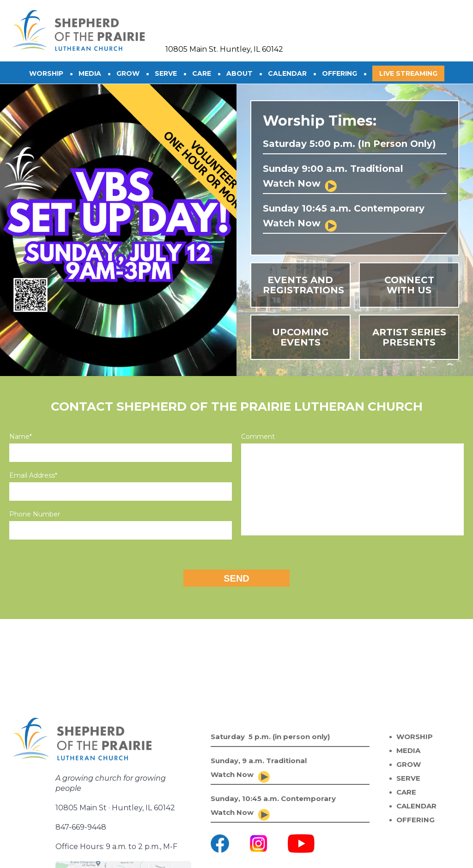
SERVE (166, 73)
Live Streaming (408, 73)
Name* (21, 437)
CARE (202, 73)
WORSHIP (415, 737)
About (240, 73)
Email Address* (33, 475)
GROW (128, 73)
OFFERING (340, 73)
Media (90, 73)
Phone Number (35, 514)
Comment (258, 437)
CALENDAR (287, 73)
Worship (46, 73)
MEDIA (408, 750)
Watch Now (292, 183)
